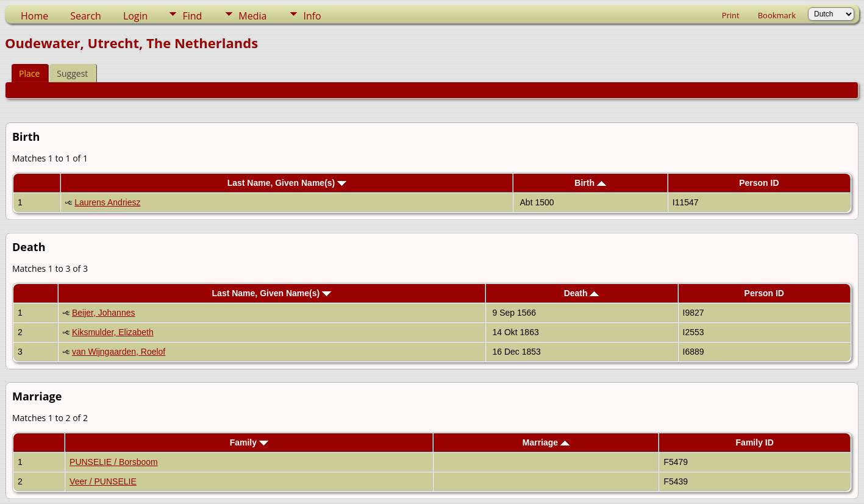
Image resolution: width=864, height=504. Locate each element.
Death (582, 293)
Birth (590, 183)
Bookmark (777, 15)
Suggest (72, 73)
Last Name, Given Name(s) (287, 183)
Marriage (546, 442)
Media (252, 16)
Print (731, 15)
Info (312, 16)
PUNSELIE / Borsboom (114, 462)
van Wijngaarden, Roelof (119, 352)
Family (249, 442)
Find (192, 16)
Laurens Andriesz (107, 202)
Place (29, 73)
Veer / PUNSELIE (103, 481)
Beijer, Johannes (104, 313)
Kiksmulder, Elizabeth (113, 332)
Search (86, 16)
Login (136, 16)
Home (34, 16)
